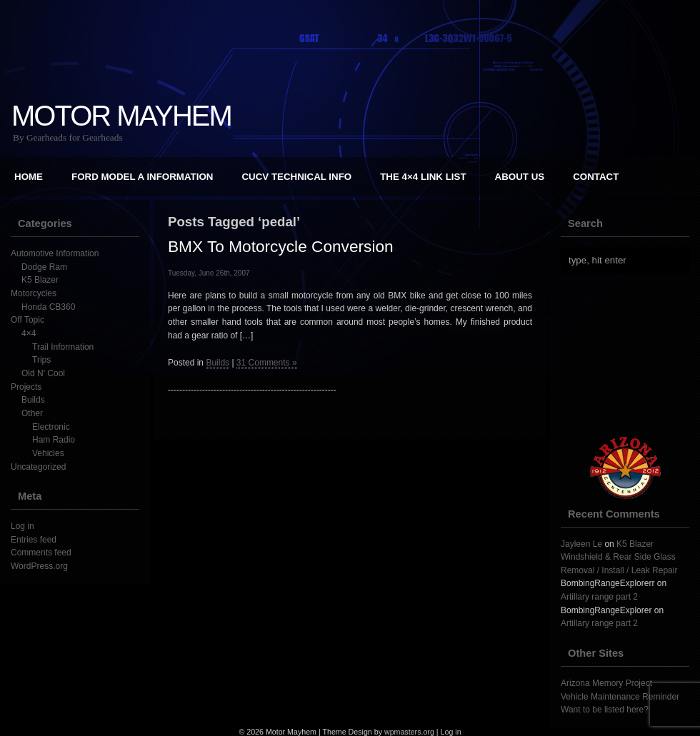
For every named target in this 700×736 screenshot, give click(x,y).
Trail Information (63, 347)
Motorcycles (34, 293)
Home (29, 177)
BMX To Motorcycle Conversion (281, 246)
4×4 (29, 333)
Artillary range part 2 (599, 597)
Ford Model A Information (142, 177)
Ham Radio (54, 440)
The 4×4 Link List (423, 177)
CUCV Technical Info (296, 177)
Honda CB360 (48, 307)
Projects (26, 387)
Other (32, 413)
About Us (520, 177)
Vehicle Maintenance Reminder (620, 697)
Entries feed (34, 540)
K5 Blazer (40, 280)
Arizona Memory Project (606, 683)
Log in (22, 526)
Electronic (51, 427)
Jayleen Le (581, 544)
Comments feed (41, 553)
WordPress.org (39, 566)
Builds (33, 400)
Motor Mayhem (121, 116)
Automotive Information (55, 253)
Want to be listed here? (605, 710)
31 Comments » (267, 363)
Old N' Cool (43, 373)
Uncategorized (38, 467)
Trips (41, 360)
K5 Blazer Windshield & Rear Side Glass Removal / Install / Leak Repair (619, 557)
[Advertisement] (350, 510)
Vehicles (48, 453)
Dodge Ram (44, 267)
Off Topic (27, 320)
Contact (596, 177)
